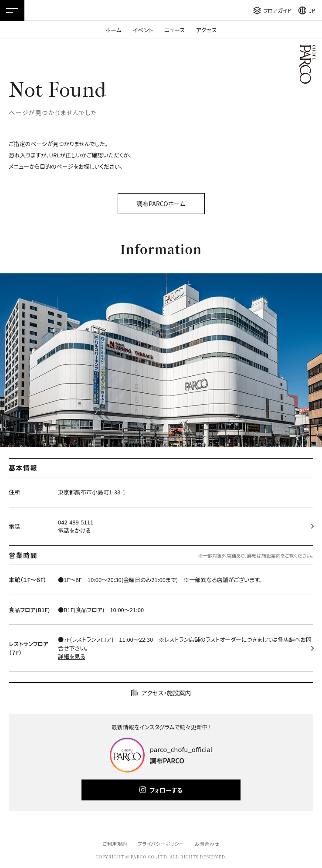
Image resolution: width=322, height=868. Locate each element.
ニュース (175, 30)
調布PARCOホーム (161, 204)
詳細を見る (72, 656)
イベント (143, 30)
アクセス (206, 30)
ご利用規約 (115, 844)
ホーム (114, 30)
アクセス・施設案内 (166, 693)
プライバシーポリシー (161, 844)
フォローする (166, 790)
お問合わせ (207, 844)
